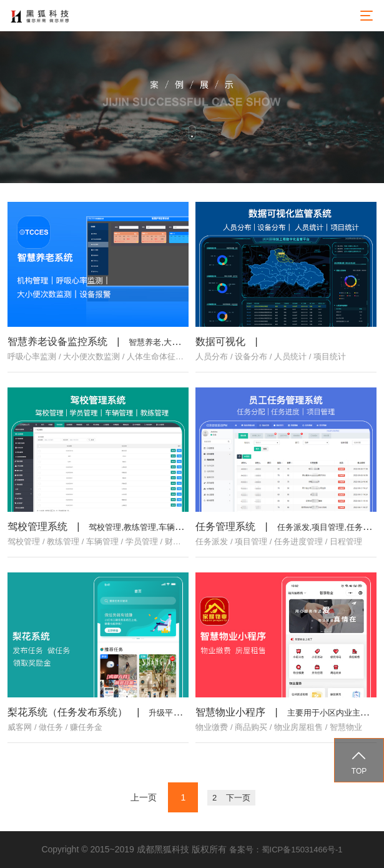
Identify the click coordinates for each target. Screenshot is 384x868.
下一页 (238, 798)
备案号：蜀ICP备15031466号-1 (286, 850)
